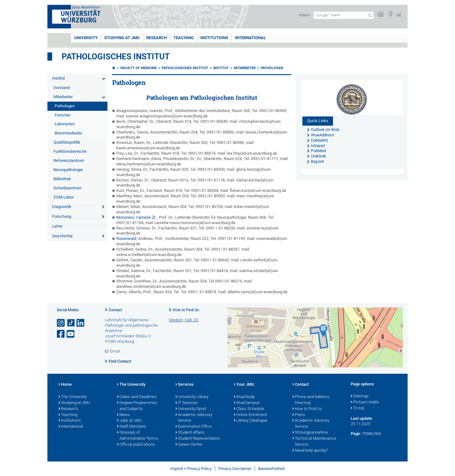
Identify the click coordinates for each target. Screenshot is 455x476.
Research (68, 409)
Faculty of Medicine (139, 68)
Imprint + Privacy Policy (191, 469)
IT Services (187, 403)
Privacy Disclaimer (235, 469)
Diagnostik (62, 207)
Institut (58, 78)
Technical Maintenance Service (314, 442)
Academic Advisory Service (194, 418)
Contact (115, 310)
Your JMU (244, 385)
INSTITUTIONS (214, 38)
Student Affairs (190, 433)
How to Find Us (186, 310)
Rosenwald (126, 238)
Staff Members (132, 427)
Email (115, 351)
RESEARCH (157, 38)
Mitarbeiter (63, 97)
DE (399, 15)
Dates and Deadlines (137, 397)
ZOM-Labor (64, 197)
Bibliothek (62, 179)
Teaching (184, 38)
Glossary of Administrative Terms (137, 436)
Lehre (57, 226)
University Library (192, 397)
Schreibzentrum (67, 188)
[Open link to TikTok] (71, 323)
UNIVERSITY (86, 38)
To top (358, 408)
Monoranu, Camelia (133, 217)
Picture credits (365, 402)
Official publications (136, 445)
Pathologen (65, 106)
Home (65, 385)
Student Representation (198, 439)
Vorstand (61, 88)
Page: (356, 434)
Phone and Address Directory (311, 400)
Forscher (63, 115)
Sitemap (360, 396)
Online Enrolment (250, 415)
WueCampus (247, 403)
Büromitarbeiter (68, 133)
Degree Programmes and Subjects (137, 406)
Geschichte (62, 236)
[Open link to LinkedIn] (81, 323)
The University (73, 397)
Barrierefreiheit (271, 469)
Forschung (62, 216)
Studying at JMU (74, 403)
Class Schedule (249, 409)
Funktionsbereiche (70, 151)
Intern (304, 15)
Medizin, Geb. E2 (184, 320)
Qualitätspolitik (67, 142)
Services (185, 385)
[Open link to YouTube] (71, 334)
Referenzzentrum (69, 161)
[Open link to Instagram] (61, 323)
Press (299, 415)
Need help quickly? (310, 451)
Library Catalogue (251, 421)
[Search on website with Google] (344, 15)
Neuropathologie (68, 170)
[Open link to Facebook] (61, 334)
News (123, 415)
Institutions (70, 421)
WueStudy (244, 397)
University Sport (191, 409)
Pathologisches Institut (116, 57)
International (250, 38)
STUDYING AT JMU (122, 38)
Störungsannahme (310, 433)
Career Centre (189, 445)
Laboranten (65, 124)
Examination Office (194, 427)
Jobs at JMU (130, 421)
